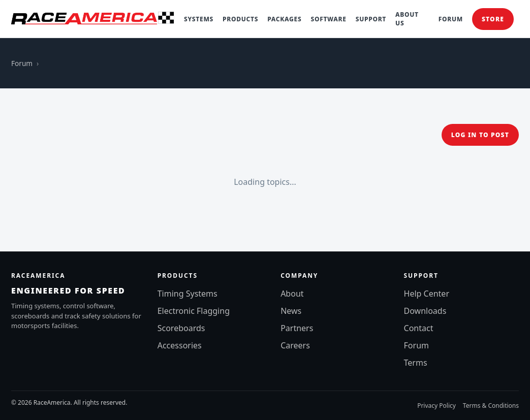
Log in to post (480, 135)
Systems (199, 19)
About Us (407, 19)
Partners (297, 328)
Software (328, 19)
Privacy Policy (437, 406)
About (292, 294)
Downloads (425, 311)
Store (493, 19)
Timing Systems (188, 294)
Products (240, 19)
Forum (451, 19)
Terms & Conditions (491, 406)
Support (371, 19)
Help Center (427, 294)
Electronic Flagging (194, 311)
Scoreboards (181, 328)
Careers (295, 345)
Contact (419, 328)
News (291, 311)
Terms (416, 363)
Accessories (180, 345)
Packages (284, 19)
